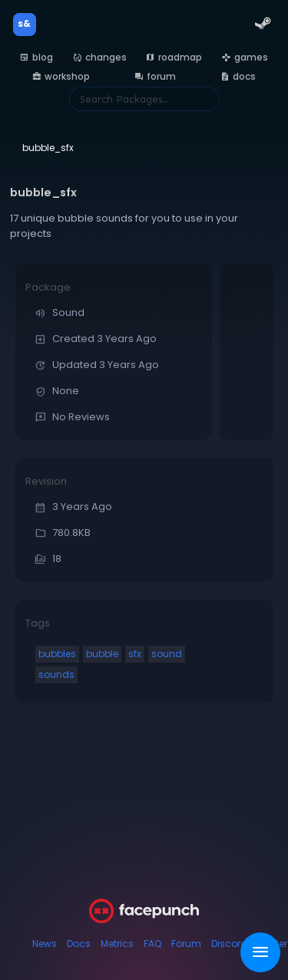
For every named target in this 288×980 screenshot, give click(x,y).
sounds (56, 674)
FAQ (152, 944)
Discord (229, 944)
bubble (102, 654)
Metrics (117, 944)
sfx (135, 654)
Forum (186, 944)
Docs (79, 944)
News (45, 944)
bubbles (57, 654)
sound (167, 654)
